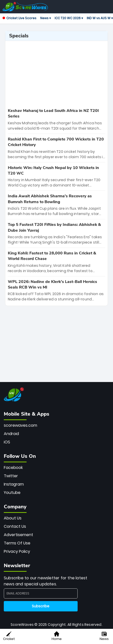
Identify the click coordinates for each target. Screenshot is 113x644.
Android (11, 434)
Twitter (11, 476)
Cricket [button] (9, 636)
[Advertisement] (57, 74)
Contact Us (15, 526)
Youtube (12, 493)
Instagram (14, 484)
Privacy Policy (17, 551)
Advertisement (18, 535)
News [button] (104, 636)
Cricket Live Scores (19, 18)
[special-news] (56, 120)
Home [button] (57, 636)
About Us (13, 518)
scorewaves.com (20, 425)
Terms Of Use (17, 543)
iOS (7, 442)
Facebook (13, 468)
